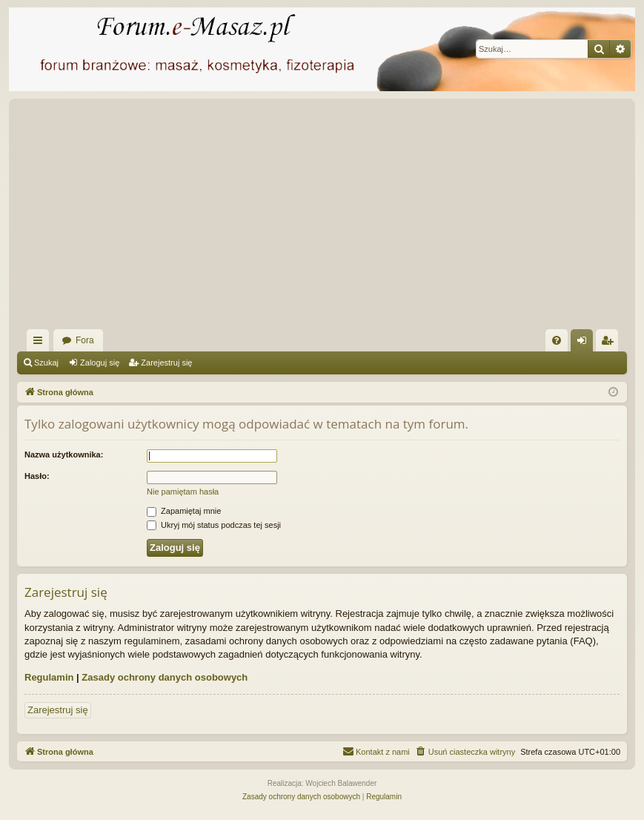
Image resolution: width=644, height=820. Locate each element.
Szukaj (46, 363)
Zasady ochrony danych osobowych (165, 677)
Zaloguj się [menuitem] (585, 343)
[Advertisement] (322, 218)
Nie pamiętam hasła (183, 492)
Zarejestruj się (166, 363)
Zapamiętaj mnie (184, 511)
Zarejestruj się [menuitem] (610, 343)
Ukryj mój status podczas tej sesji (214, 525)
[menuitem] (557, 340)
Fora (85, 340)
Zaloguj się (100, 363)
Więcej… (41, 343)
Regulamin (49, 677)
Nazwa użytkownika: (64, 454)
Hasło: (37, 476)
